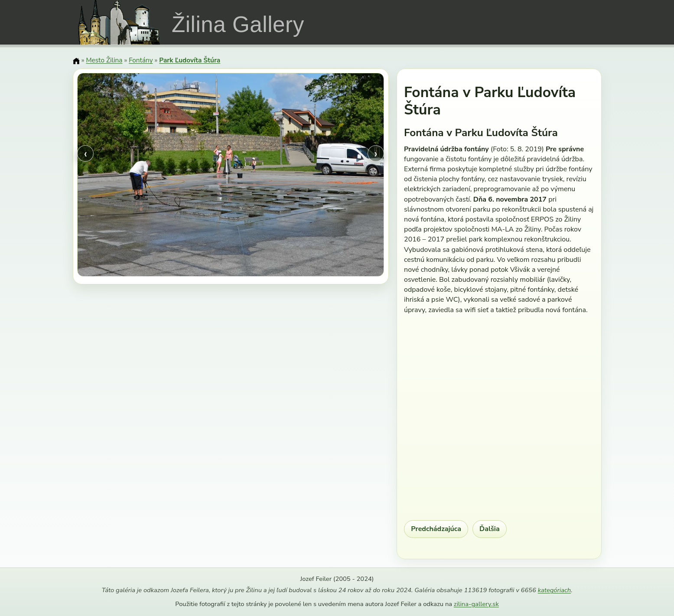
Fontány (141, 60)
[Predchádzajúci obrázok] (123, 176)
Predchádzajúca (436, 529)
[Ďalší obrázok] (338, 176)
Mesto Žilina (104, 60)
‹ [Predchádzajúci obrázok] (85, 153)
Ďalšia (490, 529)
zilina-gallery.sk (476, 604)
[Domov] (76, 61)
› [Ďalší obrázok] (376, 153)
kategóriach (554, 590)
